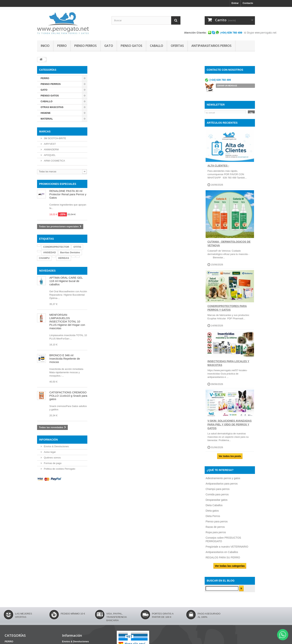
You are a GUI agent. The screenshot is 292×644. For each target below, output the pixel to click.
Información (48, 440)
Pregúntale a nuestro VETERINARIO (227, 549)
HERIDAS (64, 258)
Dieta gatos (212, 513)
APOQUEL (49, 155)
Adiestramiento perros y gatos (223, 480)
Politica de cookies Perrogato (59, 469)
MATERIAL (47, 119)
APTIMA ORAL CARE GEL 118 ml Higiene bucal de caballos (66, 281)
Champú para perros (218, 491)
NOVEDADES (47, 271)
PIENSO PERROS (85, 46)
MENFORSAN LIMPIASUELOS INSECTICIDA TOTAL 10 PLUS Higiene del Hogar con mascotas (67, 321)
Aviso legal (49, 452)
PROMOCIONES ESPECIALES (58, 184)
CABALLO (157, 46)
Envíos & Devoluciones (56, 446)
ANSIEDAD (50, 252)
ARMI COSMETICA (54, 161)
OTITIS (77, 247)
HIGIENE (46, 113)
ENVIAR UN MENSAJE (227, 86)
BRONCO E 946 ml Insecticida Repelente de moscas (65, 359)
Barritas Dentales (70, 252)
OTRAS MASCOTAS (52, 107)
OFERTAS (177, 46)
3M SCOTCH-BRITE (55, 138)
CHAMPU (44, 258)
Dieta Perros (213, 518)
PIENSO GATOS (131, 46)
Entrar (235, 3)
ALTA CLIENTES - (218, 168)
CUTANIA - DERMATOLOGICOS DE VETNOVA (229, 246)
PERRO (62, 46)
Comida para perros (217, 496)
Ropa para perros (216, 534)
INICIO (45, 46)
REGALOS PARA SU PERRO (223, 560)
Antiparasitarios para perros (222, 486)
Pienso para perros (217, 524)
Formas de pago (52, 463)
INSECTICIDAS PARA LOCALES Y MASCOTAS (228, 365)
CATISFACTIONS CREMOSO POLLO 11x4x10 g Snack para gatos (68, 396)
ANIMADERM (51, 149)
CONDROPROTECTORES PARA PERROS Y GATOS (227, 310)
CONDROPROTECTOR (56, 247)
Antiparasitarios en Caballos (222, 554)
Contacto (248, 3)
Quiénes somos (52, 458)
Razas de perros (215, 529)
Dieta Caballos (214, 507)
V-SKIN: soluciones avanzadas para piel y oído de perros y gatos (230, 427)
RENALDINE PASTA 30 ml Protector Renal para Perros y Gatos (68, 194)
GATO (109, 46)
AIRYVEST (50, 144)
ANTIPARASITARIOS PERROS (211, 46)
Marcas (45, 131)
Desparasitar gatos (217, 502)
